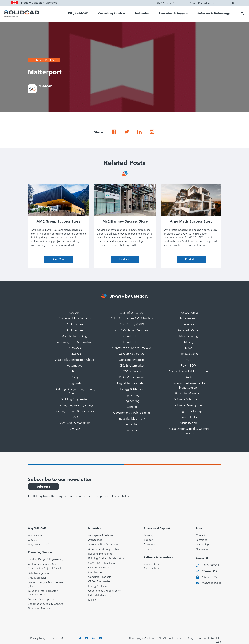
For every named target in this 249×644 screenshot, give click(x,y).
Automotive (75, 366)
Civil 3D (75, 429)
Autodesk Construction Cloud (75, 360)
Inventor (189, 325)
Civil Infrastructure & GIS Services (132, 319)
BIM (75, 372)
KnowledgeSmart (189, 330)
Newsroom (202, 549)
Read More (58, 259)
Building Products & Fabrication (106, 559)
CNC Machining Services (132, 330)
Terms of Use (58, 638)
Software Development (189, 405)
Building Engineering (75, 399)
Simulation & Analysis (189, 394)
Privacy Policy (121, 497)
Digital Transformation (132, 383)
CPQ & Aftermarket (132, 366)
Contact (200, 535)
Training (149, 535)
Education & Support (173, 14)
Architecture (75, 325)
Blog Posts (75, 383)
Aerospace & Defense (101, 535)
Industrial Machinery (132, 419)
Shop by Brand (153, 569)
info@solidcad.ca (211, 583)
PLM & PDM (189, 366)
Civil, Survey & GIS (132, 325)
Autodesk (75, 354)
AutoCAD (75, 348)
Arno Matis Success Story (191, 222)
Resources (150, 545)
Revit (189, 378)
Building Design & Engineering (46, 560)
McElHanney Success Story (125, 222)
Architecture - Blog (75, 336)
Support (149, 540)
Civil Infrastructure (132, 313)
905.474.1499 (209, 571)
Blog (75, 378)
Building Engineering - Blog (75, 405)
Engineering (132, 395)
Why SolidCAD (78, 14)
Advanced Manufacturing (75, 319)
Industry (132, 430)
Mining (189, 342)
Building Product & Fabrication (75, 411)
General (132, 407)
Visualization (189, 423)
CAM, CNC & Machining (75, 423)
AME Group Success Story (58, 222)
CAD (75, 417)
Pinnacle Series (189, 354)
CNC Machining (37, 578)
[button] (242, 14)
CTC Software (132, 372)
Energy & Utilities (132, 389)
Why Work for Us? (38, 545)
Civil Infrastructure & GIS (42, 564)
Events (148, 549)
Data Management (132, 378)
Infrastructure (189, 319)
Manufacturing (189, 336)
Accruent (75, 313)
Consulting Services (112, 14)
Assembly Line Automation (75, 342)
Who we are (35, 535)
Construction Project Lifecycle (132, 348)
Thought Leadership (189, 411)
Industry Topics (189, 313)
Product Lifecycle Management (189, 372)
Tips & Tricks (189, 417)
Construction (132, 336)
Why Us (32, 540)
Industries (142, 14)
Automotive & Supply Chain (104, 549)
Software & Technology (213, 14)
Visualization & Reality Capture (46, 604)
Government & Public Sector (132, 413)
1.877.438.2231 (210, 566)
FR (232, 3)
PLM (189, 360)
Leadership (202, 545)
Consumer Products (132, 360)
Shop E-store (151, 564)
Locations (201, 540)
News (189, 348)
